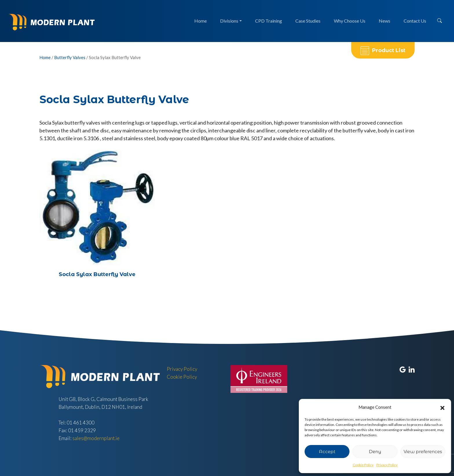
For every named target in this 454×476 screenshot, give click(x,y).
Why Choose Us (350, 21)
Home (201, 21)
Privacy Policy (387, 465)
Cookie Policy (363, 465)
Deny (375, 452)
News (385, 21)
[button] (442, 407)
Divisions (229, 21)
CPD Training (269, 21)
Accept (327, 452)
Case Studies (308, 21)
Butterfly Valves (70, 57)
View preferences (423, 452)
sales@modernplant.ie (96, 438)
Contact (415, 21)
